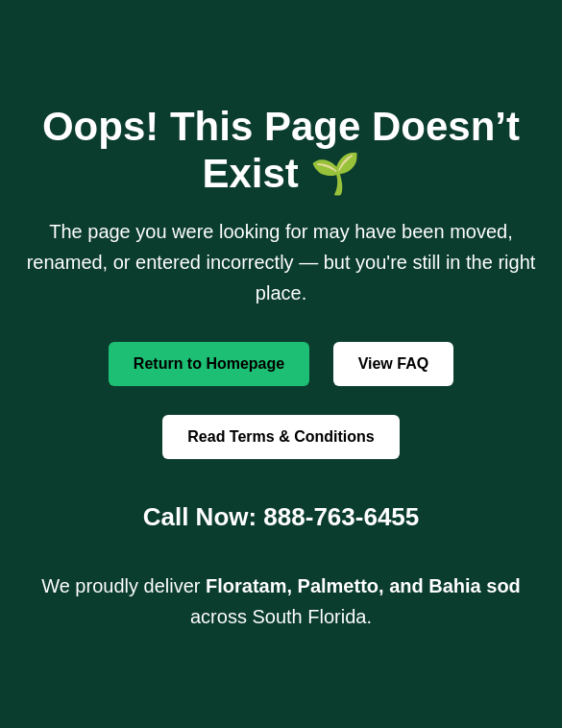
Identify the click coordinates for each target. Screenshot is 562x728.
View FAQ (394, 364)
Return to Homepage (209, 364)
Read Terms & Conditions (281, 437)
